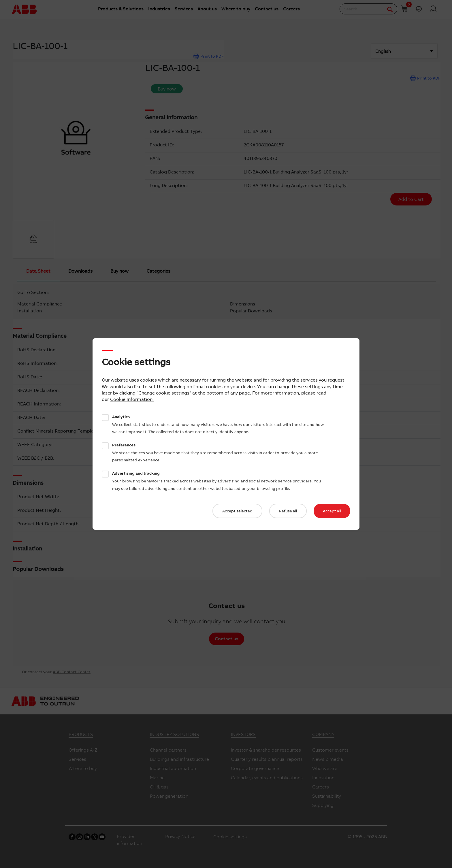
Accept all (332, 511)
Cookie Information (131, 399)
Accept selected (237, 511)
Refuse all (288, 511)
